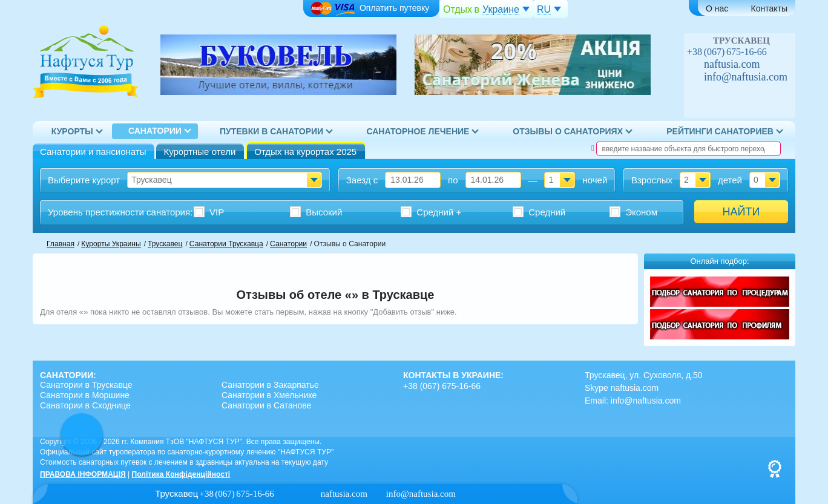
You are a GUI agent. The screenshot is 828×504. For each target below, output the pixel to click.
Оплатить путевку (370, 9)
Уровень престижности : (120, 212)
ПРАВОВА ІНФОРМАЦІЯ (83, 474)
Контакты (769, 8)
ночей (595, 180)
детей (730, 180)
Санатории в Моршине (85, 395)
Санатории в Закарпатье (270, 385)
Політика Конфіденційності (181, 474)
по (453, 180)
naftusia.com (732, 64)
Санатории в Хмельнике (269, 395)
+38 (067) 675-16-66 (727, 52)
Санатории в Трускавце (86, 385)
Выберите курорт (84, 180)
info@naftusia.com (746, 77)
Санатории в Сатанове (266, 405)
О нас (717, 8)
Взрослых (652, 180)
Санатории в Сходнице (85, 405)
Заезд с (362, 180)
